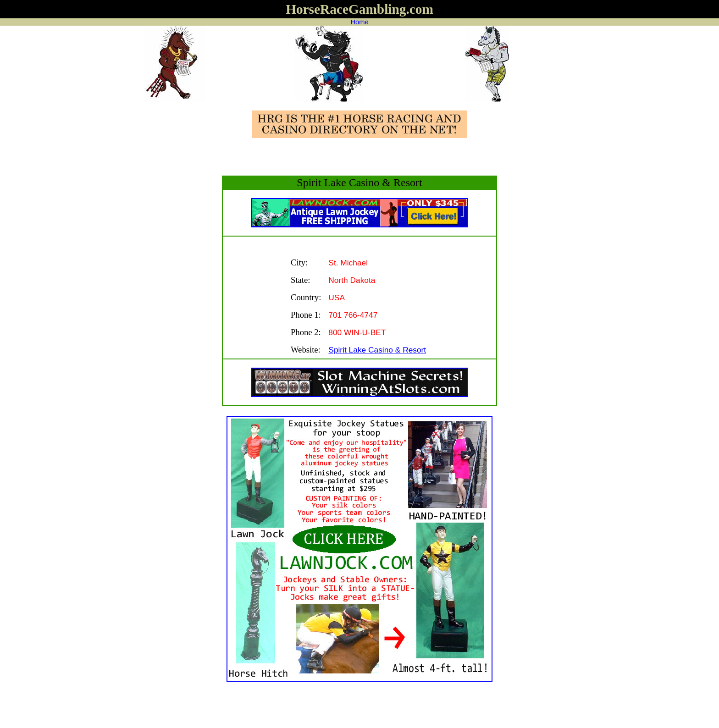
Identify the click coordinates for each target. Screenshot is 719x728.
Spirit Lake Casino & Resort (377, 350)
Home (359, 22)
